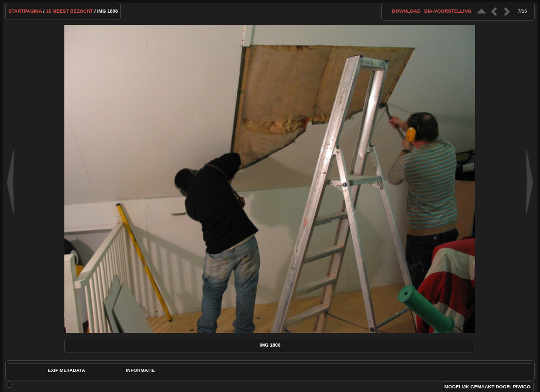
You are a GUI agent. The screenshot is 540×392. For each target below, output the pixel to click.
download (406, 11)
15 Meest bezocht (70, 11)
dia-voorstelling (448, 11)
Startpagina (25, 11)
